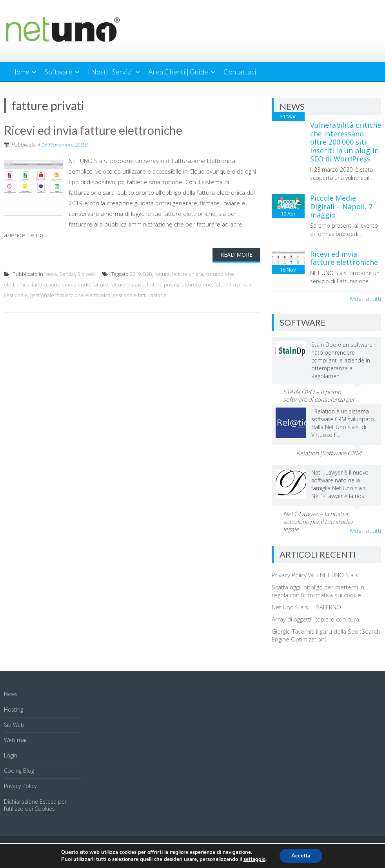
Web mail (16, 740)
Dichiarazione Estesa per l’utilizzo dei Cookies (35, 805)
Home (20, 72)
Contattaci (240, 72)
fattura (162, 274)
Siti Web (14, 725)
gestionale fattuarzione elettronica (70, 295)
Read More (236, 255)
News (51, 274)
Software (59, 72)
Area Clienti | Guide (178, 72)
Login (11, 755)
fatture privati (163, 285)
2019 (135, 274)
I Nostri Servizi (110, 72)
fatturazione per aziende (61, 285)
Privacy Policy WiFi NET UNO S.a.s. (316, 575)
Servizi (67, 274)
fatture (100, 285)
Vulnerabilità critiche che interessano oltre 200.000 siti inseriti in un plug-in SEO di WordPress (346, 142)
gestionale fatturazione (140, 295)
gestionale (16, 295)
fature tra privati (233, 285)
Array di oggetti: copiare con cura (315, 619)
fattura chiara (188, 274)
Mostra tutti (366, 299)
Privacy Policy (20, 786)
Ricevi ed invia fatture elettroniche (93, 130)
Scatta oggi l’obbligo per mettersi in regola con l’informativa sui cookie (318, 591)
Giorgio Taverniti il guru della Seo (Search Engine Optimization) (326, 635)
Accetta (301, 856)
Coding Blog (19, 771)
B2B (148, 274)
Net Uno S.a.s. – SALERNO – (309, 607)
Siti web (86, 274)
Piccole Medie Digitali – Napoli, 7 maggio (341, 206)
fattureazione (196, 285)
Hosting (14, 709)
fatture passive (128, 285)
